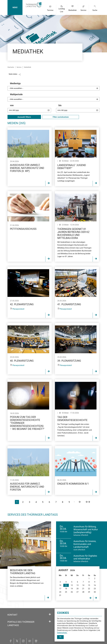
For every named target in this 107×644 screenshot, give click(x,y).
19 (72, 589)
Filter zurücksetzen (61, 117)
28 (83, 592)
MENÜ (15, 7)
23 (95, 589)
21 (83, 589)
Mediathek (72, 10)
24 (60, 592)
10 (60, 585)
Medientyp (55, 86)
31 (60, 595)
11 (66, 585)
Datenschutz (62, 633)
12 (72, 585)
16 (95, 585)
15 (89, 585)
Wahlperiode (55, 97)
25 (66, 592)
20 (78, 589)
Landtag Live (62, 10)
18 (66, 589)
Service (83, 10)
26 (72, 592)
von (31, 109)
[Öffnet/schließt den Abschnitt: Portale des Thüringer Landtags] (50, 622)
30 (95, 592)
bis (79, 109)
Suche (95, 10)
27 (78, 592)
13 (78, 585)
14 (83, 585)
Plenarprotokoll (18, 309)
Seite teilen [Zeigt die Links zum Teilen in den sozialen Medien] (13, 74)
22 (89, 589)
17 (60, 589)
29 (89, 592)
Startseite (11, 67)
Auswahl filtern (24, 117)
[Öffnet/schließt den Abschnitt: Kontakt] (50, 614)
